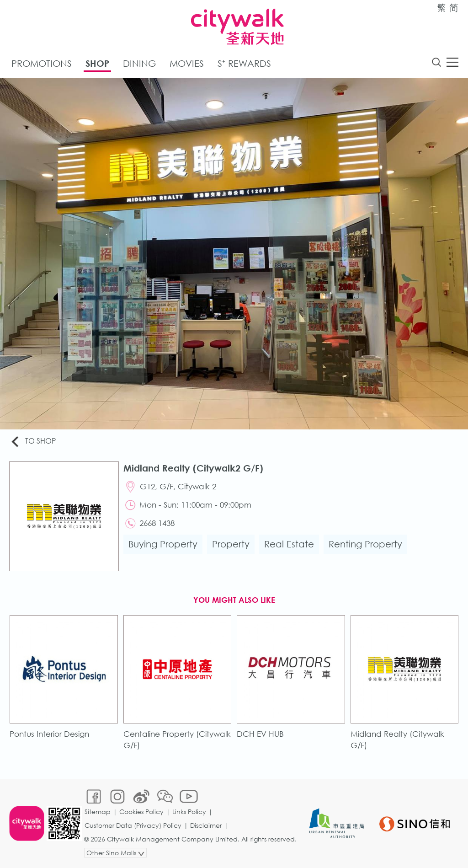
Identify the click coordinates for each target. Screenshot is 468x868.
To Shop (33, 442)
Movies (187, 63)
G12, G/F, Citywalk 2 (178, 486)
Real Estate (289, 544)
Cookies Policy (141, 812)
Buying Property (163, 544)
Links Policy (189, 812)
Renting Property (365, 544)
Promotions (42, 63)
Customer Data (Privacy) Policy (133, 825)
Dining (139, 63)
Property (231, 544)
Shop (97, 63)
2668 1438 (157, 523)
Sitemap (98, 812)
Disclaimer (206, 825)
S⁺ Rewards (244, 63)
